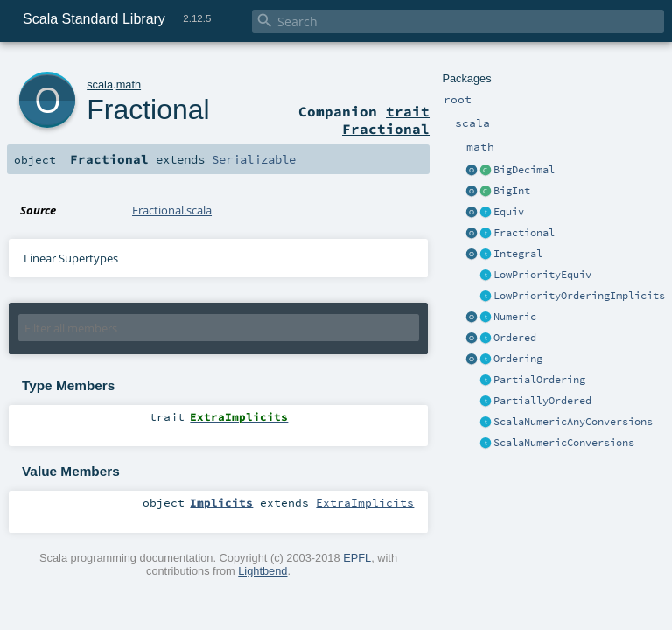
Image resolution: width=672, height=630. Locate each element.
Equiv (509, 212)
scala (100, 84)
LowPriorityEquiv (542, 275)
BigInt (512, 191)
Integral (518, 254)
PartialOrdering (539, 380)
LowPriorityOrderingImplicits (579, 296)
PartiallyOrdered (542, 401)
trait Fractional (386, 120)
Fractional (524, 233)
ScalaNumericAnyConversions (573, 422)
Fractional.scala (172, 210)
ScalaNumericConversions (564, 443)
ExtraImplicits (365, 502)
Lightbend (262, 571)
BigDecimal (524, 170)
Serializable (254, 159)
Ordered (515, 338)
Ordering (518, 359)
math (129, 84)
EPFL (357, 558)
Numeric (515, 317)
